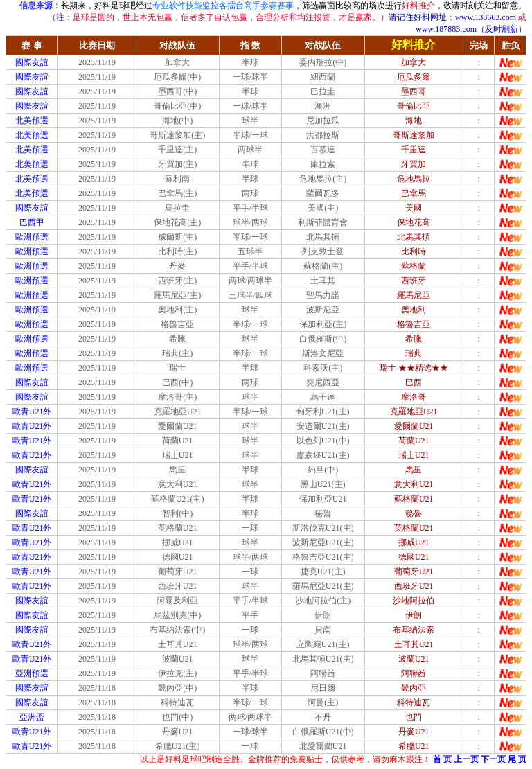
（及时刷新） (502, 29)
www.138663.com (486, 17)
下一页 (493, 759)
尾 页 (517, 759)
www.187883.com (446, 29)
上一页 (466, 759)
